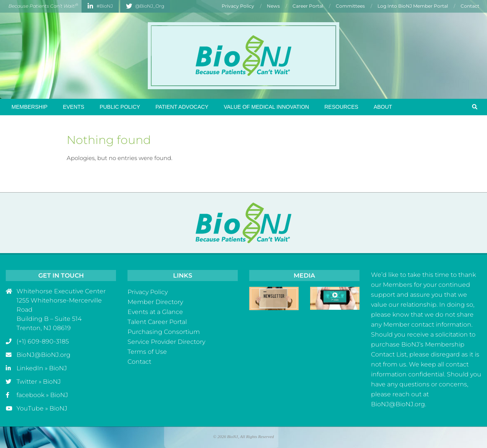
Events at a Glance (155, 312)
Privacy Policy (148, 292)
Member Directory (155, 302)
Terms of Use (147, 352)
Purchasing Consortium (164, 332)
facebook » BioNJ (42, 395)
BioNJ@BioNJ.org (43, 355)
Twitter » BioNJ (39, 382)
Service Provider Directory (166, 342)
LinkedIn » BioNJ (42, 368)
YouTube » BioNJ (42, 408)
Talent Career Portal (157, 322)
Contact (139, 362)
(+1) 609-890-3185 (43, 341)
